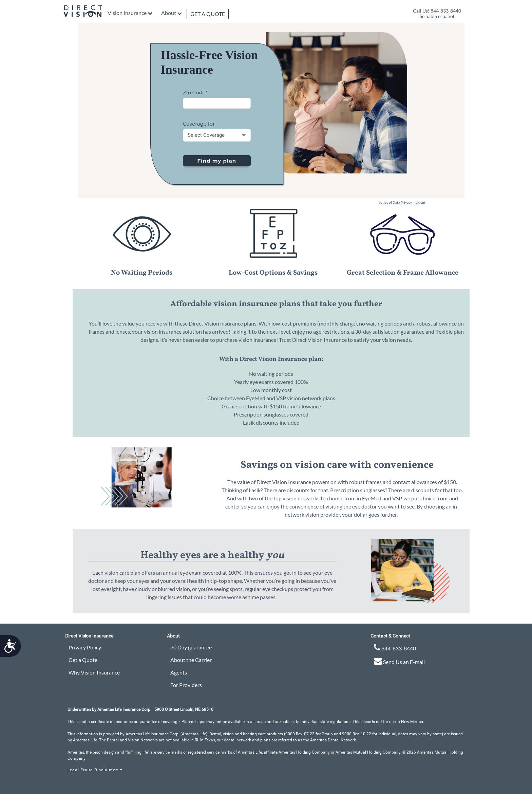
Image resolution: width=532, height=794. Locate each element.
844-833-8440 (395, 647)
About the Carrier (191, 660)
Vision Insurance (127, 13)
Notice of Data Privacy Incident (402, 202)
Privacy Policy (85, 647)
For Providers (186, 685)
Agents (179, 672)
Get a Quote (208, 14)
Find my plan (217, 161)
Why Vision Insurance (94, 672)
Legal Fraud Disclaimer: (95, 770)
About (169, 13)
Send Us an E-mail (399, 661)
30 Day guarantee (191, 647)
